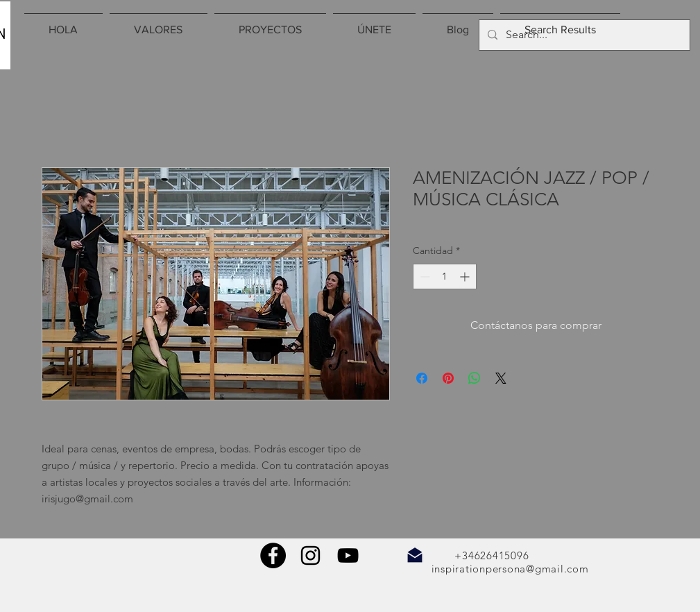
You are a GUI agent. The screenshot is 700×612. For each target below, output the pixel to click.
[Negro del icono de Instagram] (310, 555)
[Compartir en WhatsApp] (475, 378)
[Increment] (466, 277)
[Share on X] (501, 378)
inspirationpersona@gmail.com (510, 569)
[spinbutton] (445, 277)
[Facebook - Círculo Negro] (273, 555)
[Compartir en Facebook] (422, 378)
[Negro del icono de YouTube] (348, 555)
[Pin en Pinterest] (448, 378)
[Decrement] (424, 277)
